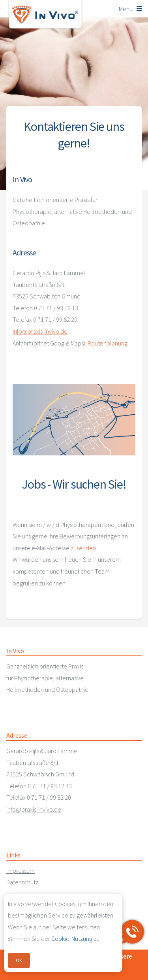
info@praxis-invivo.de (40, 331)
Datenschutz (22, 882)
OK (19, 960)
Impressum (21, 870)
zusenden (83, 548)
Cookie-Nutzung (72, 938)
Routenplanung (108, 343)
